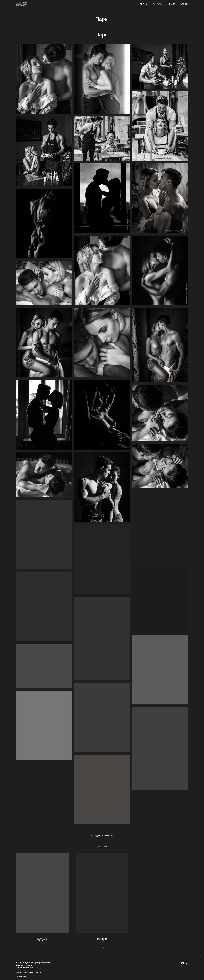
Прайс (172, 4)
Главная (144, 4)
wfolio (24, 977)
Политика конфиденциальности (28, 972)
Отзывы (184, 4)
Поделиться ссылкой (103, 835)
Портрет (102, 939)
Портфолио (158, 4)
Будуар (43, 939)
